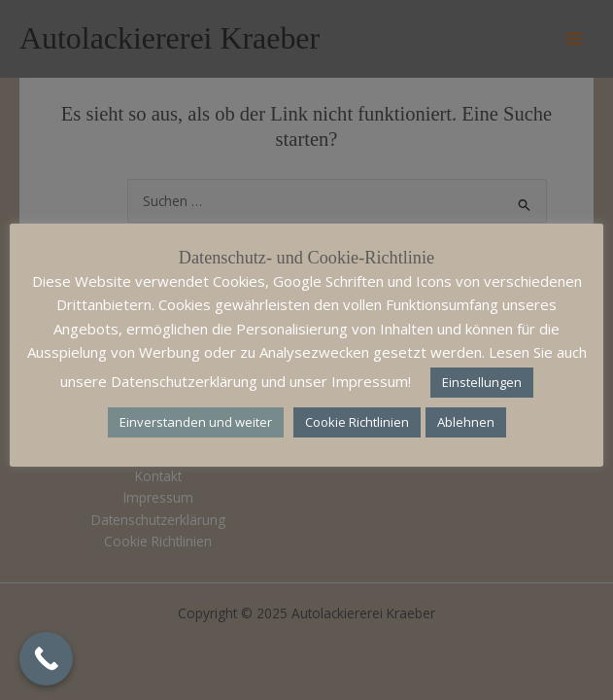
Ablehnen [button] (466, 422)
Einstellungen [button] (482, 382)
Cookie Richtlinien (357, 422)
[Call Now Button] (46, 659)
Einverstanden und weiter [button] (196, 422)
